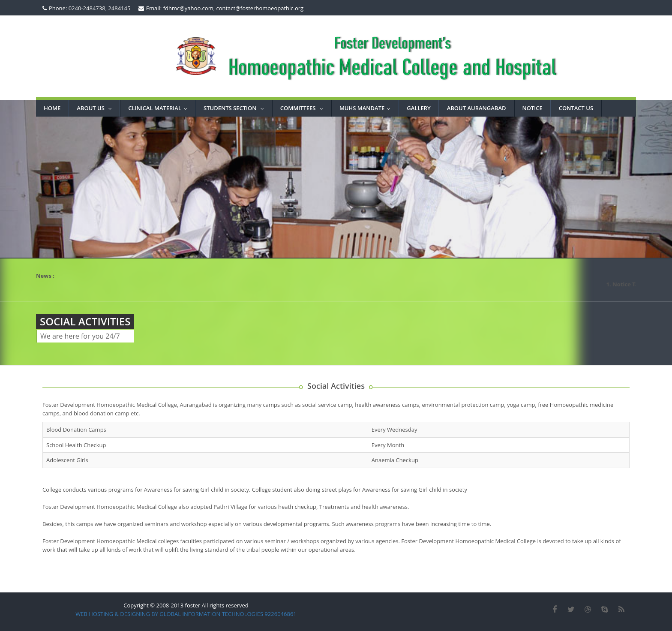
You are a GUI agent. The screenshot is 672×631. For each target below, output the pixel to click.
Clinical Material (160, 108)
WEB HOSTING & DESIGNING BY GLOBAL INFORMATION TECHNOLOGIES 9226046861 (186, 614)
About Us (96, 108)
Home (52, 108)
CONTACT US (576, 108)
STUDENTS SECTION (236, 108)
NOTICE (532, 108)
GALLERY (418, 108)
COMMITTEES (304, 108)
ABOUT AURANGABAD (477, 108)
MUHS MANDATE (367, 108)
